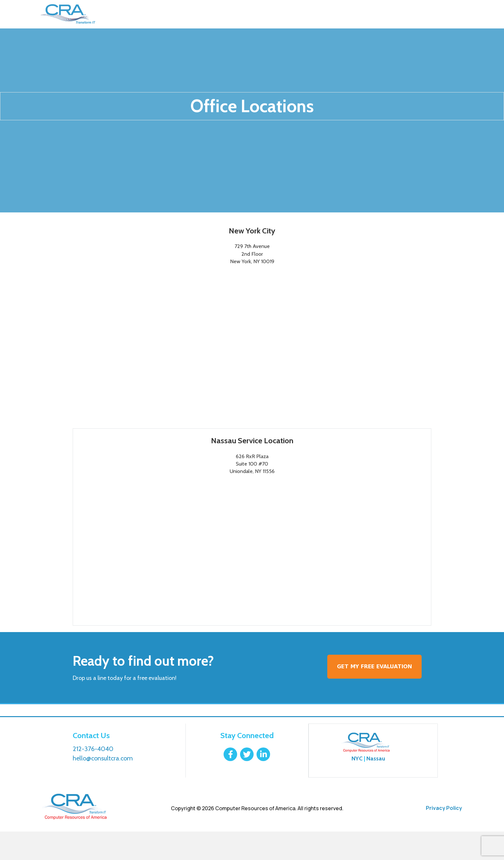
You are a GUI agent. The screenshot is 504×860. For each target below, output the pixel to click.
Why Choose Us (212, 14)
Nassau (376, 787)
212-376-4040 (435, 14)
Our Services (162, 14)
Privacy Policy (444, 836)
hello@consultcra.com (103, 787)
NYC (357, 787)
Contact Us (303, 14)
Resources (260, 14)
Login (384, 14)
